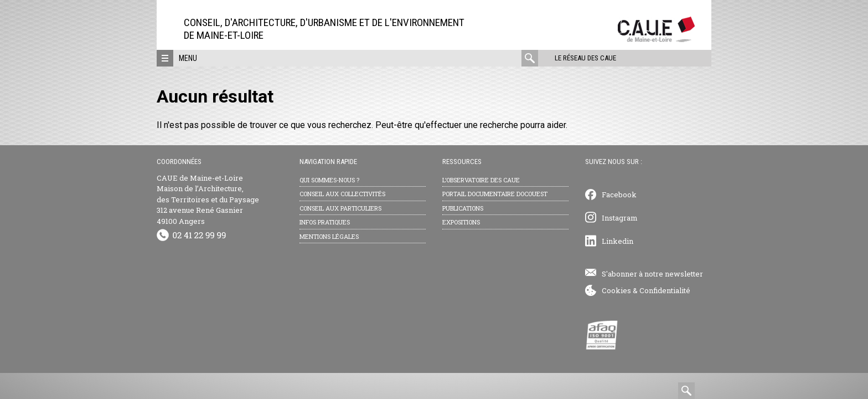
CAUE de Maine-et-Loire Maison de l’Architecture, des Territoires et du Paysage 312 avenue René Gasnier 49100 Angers (208, 199)
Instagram (620, 218)
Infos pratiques (325, 222)
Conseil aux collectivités (342, 194)
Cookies (616, 290)
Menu (188, 58)
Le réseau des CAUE (585, 58)
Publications (463, 208)
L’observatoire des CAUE (481, 180)
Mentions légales (329, 236)
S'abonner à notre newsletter (652, 274)
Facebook (619, 195)
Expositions (461, 222)
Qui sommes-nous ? (329, 180)
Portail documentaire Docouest (495, 194)
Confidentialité (665, 290)
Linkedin (618, 241)
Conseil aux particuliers (340, 208)
